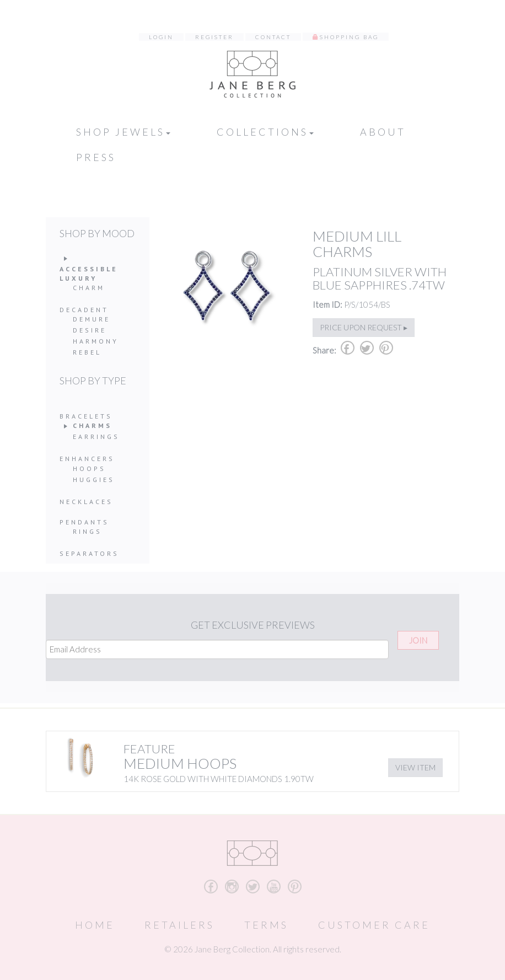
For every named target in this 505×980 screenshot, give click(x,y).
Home (95, 925)
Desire (90, 330)
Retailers (179, 925)
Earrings (96, 437)
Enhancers (87, 459)
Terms (266, 925)
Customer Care (374, 925)
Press (96, 157)
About (383, 132)
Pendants (84, 522)
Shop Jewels (123, 132)
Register (214, 37)
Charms (92, 425)
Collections (265, 132)
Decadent (84, 310)
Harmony (96, 341)
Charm (89, 288)
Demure (92, 319)
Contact (273, 37)
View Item (415, 767)
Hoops (89, 468)
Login (161, 37)
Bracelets (86, 416)
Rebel (87, 352)
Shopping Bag (349, 37)
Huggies (94, 480)
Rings (87, 531)
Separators (89, 553)
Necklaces (86, 502)
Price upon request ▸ (364, 327)
